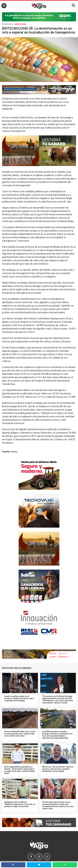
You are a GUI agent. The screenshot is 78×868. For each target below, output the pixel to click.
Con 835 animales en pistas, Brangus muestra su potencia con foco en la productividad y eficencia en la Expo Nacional (57, 735)
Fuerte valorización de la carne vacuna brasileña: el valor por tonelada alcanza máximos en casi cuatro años (58, 805)
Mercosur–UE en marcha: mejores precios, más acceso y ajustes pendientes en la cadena (58, 769)
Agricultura (20, 24)
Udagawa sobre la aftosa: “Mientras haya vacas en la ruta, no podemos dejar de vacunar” (20, 804)
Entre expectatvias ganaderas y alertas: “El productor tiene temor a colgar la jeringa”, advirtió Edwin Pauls (20, 770)
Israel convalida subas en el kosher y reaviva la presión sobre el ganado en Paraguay (19, 698)
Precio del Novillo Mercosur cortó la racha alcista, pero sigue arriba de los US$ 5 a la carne (20, 734)
